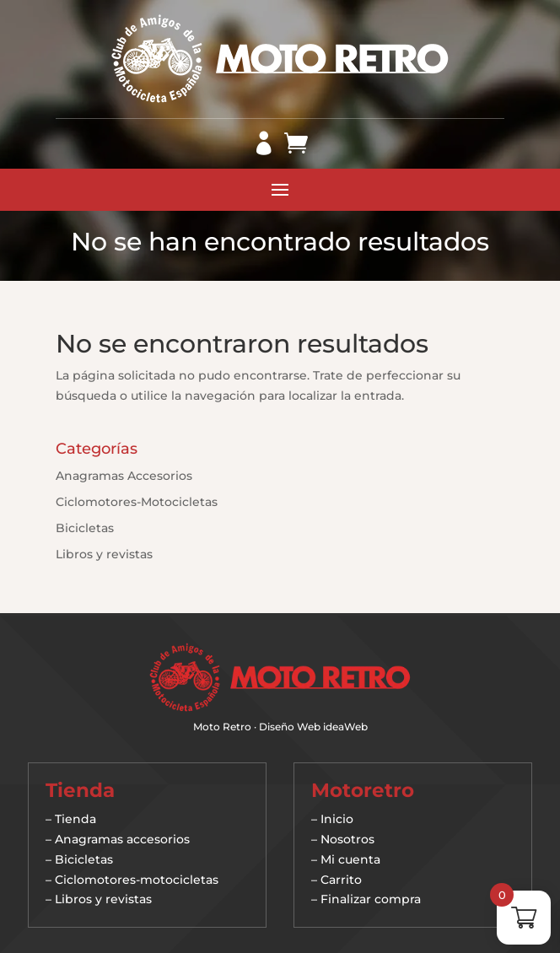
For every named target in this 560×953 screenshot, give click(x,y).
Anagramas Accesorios (124, 476)
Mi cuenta (350, 859)
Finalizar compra (371, 899)
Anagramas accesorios (122, 839)
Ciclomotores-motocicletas (137, 880)
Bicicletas (85, 528)
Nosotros (347, 839)
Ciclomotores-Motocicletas (137, 502)
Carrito (341, 880)
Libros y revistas (104, 554)
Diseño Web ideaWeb (313, 727)
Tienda (75, 819)
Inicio (337, 819)
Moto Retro (222, 727)
